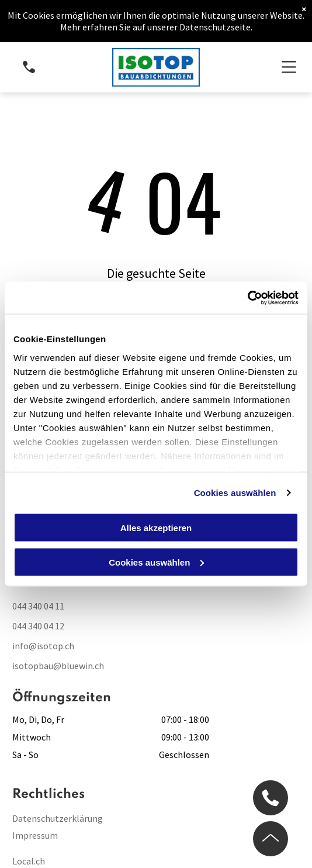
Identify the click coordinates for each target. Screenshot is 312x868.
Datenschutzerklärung (58, 818)
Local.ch (29, 861)
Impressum (35, 835)
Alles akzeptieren (156, 528)
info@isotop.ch (43, 646)
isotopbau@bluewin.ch (58, 666)
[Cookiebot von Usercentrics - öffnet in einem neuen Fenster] (247, 298)
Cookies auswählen (235, 492)
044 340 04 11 (38, 606)
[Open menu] (289, 67)
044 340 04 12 (38, 626)
